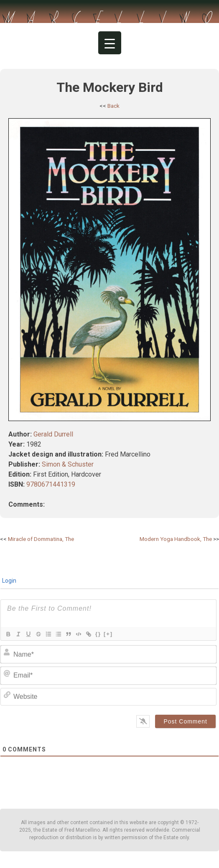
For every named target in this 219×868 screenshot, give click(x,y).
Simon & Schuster (68, 464)
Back (113, 106)
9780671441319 (51, 484)
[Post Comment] (185, 721)
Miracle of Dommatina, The (41, 539)
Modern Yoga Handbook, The (176, 539)
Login (9, 581)
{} (98, 634)
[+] (108, 634)
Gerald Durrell (53, 434)
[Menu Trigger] (110, 43)
